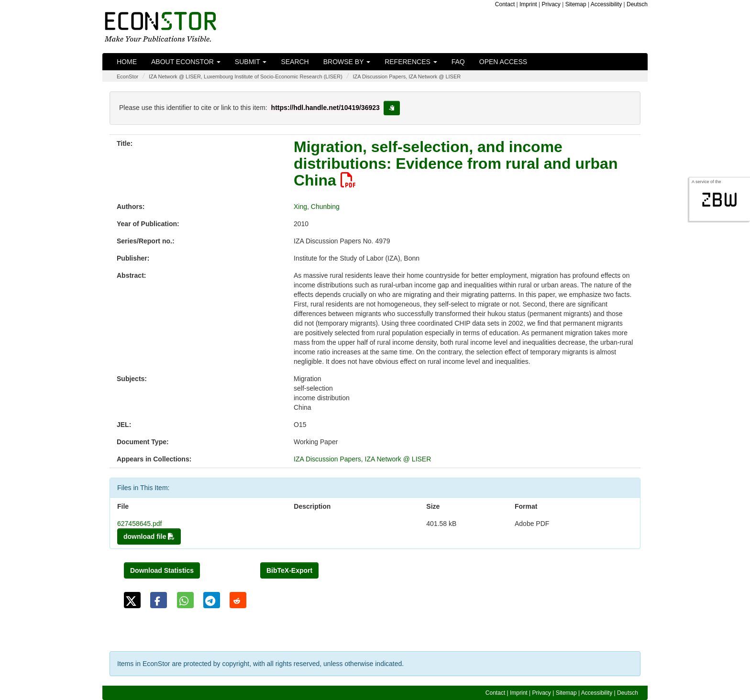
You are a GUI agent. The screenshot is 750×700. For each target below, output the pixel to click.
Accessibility (606, 4)
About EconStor (186, 62)
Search (295, 62)
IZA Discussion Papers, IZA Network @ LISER (407, 77)
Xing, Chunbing (317, 207)
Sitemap (576, 4)
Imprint (528, 4)
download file (149, 536)
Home (127, 62)
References (411, 62)
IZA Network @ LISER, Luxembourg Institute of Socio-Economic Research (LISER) (246, 77)
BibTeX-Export (289, 570)
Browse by (347, 62)
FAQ (458, 62)
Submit (251, 62)
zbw (720, 200)
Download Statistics (162, 570)
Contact (505, 4)
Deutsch (637, 4)
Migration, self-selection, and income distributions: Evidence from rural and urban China (456, 164)
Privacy (551, 4)
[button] (132, 600)
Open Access (503, 62)
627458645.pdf (139, 524)
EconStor (127, 77)
